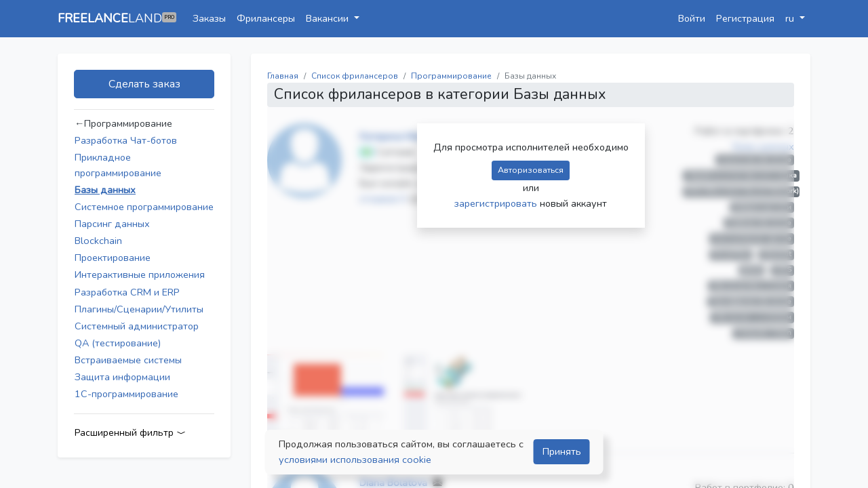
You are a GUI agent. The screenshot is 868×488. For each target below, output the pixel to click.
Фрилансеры (266, 18)
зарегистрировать (497, 203)
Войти (692, 18)
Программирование (451, 76)
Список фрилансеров (355, 76)
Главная (283, 76)
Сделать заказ (144, 84)
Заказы (209, 18)
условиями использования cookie (355, 460)
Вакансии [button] (329, 18)
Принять (562, 451)
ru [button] (791, 18)
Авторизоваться (531, 170)
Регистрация (745, 18)
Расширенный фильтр (130, 433)
